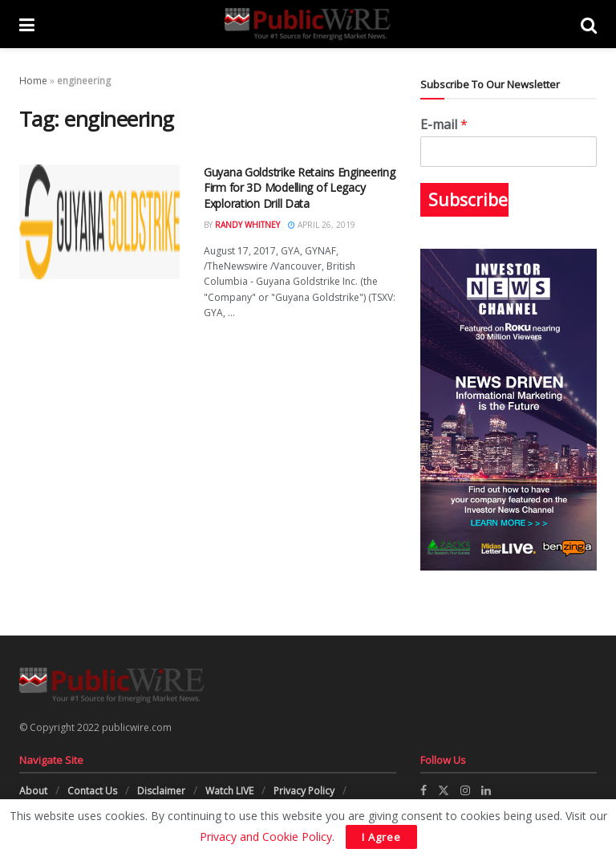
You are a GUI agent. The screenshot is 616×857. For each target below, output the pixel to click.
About (33, 791)
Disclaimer (161, 791)
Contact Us (92, 791)
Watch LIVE (229, 791)
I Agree (381, 837)
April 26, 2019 (322, 225)
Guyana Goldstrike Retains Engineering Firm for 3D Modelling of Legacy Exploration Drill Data (300, 188)
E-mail (444, 125)
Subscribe (468, 200)
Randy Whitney (247, 225)
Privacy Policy (304, 791)
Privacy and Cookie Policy (266, 837)
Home (33, 81)
